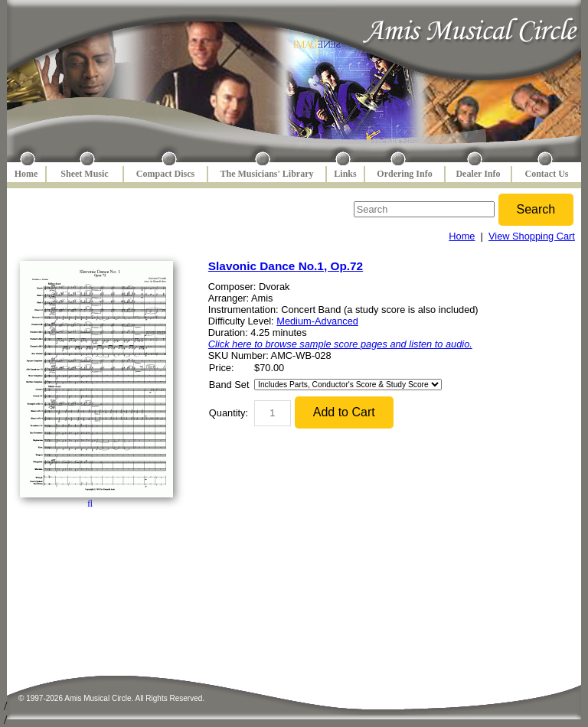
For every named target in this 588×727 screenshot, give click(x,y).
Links (345, 174)
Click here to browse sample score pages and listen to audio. (340, 344)
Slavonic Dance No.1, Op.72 (286, 266)
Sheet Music (84, 174)
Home (26, 174)
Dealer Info (478, 174)
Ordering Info (404, 174)
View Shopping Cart (532, 236)
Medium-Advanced (317, 321)
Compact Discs (165, 174)
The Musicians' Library (266, 174)
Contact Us (547, 174)
